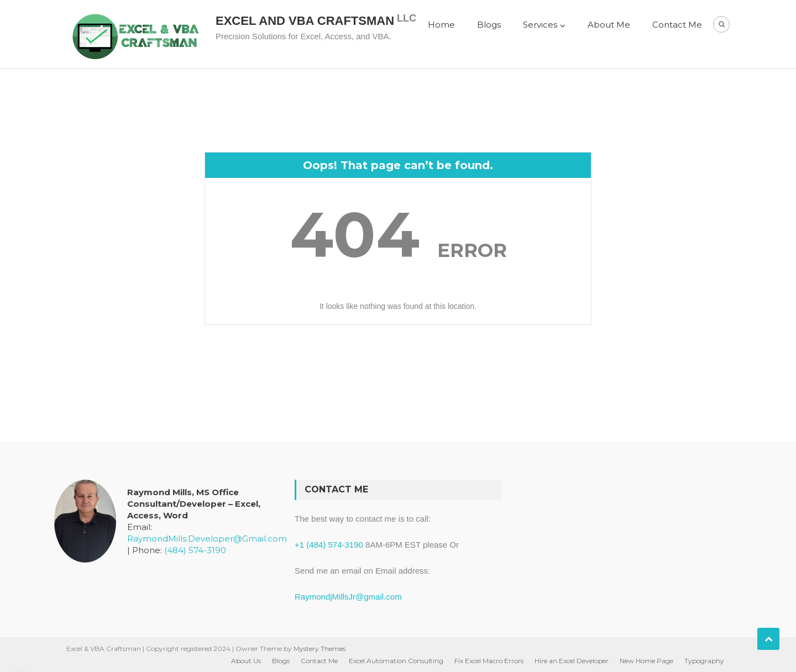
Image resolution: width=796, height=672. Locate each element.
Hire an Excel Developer (572, 661)
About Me (609, 25)
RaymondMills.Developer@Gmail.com (207, 539)
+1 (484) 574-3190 (329, 545)
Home (441, 25)
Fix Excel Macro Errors (489, 661)
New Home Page (646, 661)
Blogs (489, 25)
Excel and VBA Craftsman (305, 21)
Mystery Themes (320, 649)
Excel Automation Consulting (396, 661)
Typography (704, 661)
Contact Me (677, 25)
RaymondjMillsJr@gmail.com (348, 597)
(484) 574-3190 (195, 550)
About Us (246, 661)
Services (540, 25)
